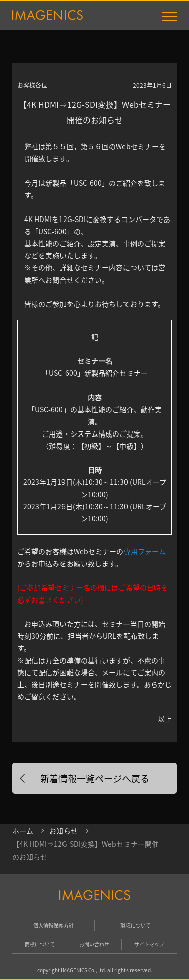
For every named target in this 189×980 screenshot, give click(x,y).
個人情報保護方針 (53, 925)
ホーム (23, 831)
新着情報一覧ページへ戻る (95, 778)
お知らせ (64, 831)
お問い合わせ (94, 944)
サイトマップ (149, 944)
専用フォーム (145, 551)
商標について (40, 944)
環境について (136, 925)
